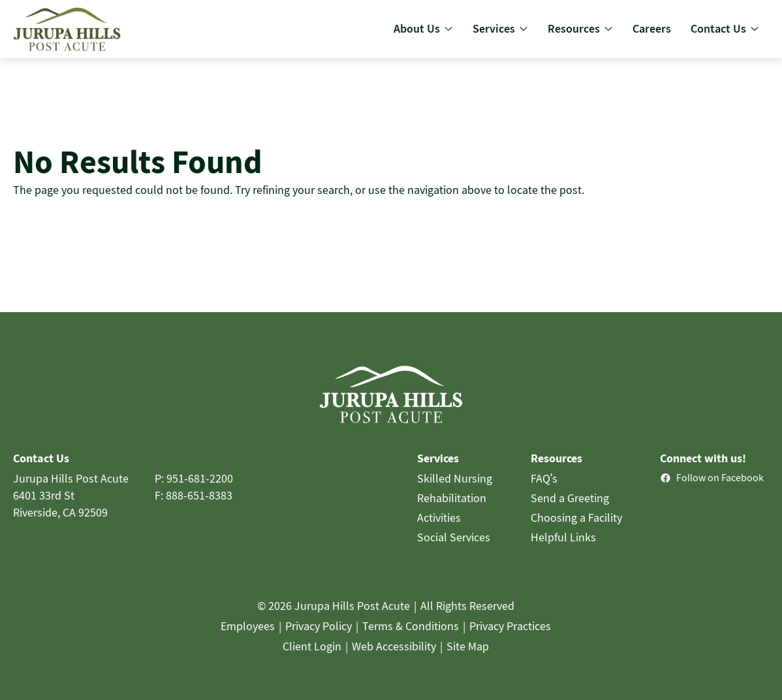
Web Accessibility (394, 657)
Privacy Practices (510, 637)
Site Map (468, 657)
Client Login (312, 657)
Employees (248, 637)
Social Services (454, 548)
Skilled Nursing (455, 489)
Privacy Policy (319, 637)
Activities (439, 529)
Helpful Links (563, 548)
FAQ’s (544, 489)
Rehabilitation (452, 509)
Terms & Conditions (411, 637)
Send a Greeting (570, 509)
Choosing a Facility (576, 529)
